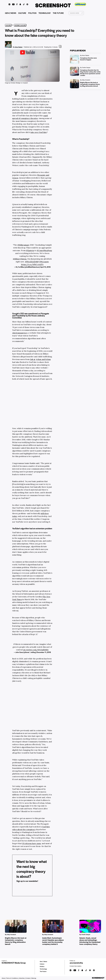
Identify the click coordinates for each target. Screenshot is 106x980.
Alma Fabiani (19, 47)
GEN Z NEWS (11, 13)
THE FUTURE (58, 13)
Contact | (28, 978)
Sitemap (34, 978)
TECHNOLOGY (45, 13)
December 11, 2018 (44, 652)
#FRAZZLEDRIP (32, 262)
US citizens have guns (31, 844)
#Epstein (30, 251)
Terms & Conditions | (12, 978)
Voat (23, 806)
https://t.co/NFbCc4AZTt (32, 265)
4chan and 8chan (43, 359)
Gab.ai (33, 359)
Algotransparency (20, 333)
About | (4, 978)
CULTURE (22, 13)
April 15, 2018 (45, 267)
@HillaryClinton (20, 259)
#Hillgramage (23, 245)
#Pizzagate (44, 262)
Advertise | (22, 978)
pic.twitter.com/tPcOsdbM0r (36, 650)
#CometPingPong (44, 251)
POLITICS (32, 13)
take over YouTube (39, 132)
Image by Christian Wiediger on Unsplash (16, 83)
